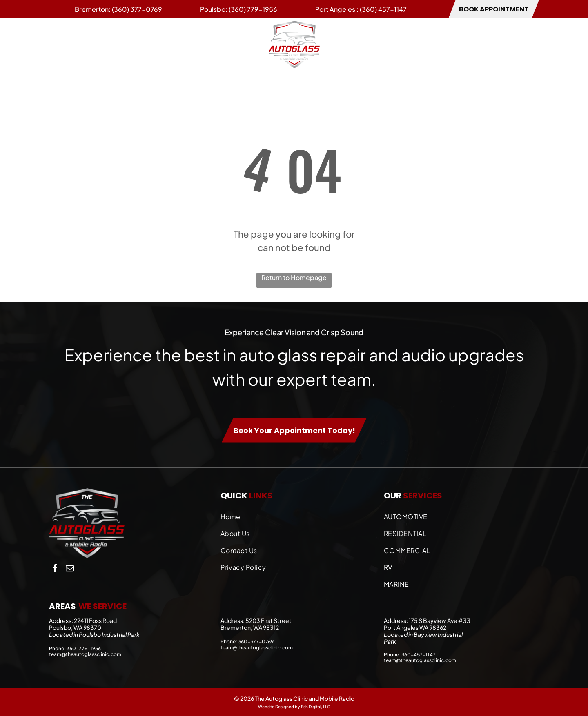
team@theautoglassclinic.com (85, 654)
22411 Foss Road (95, 620)
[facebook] (55, 569)
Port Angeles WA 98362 (415, 627)
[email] (70, 569)
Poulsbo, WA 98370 (75, 627)
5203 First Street (268, 620)
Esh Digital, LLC (316, 707)
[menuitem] (65, 44)
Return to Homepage (294, 277)
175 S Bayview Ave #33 (440, 620)
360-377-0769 (256, 642)
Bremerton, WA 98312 (250, 627)
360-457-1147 (419, 655)
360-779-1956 (84, 648)
